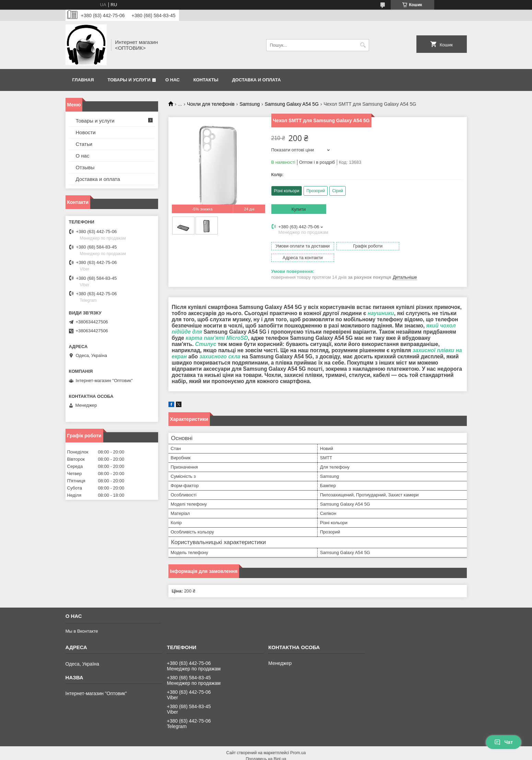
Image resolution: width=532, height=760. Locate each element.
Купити (299, 209)
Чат (504, 742)
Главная (83, 80)
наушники (381, 302)
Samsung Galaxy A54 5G (292, 104)
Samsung (250, 104)
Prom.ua (298, 741)
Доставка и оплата (257, 80)
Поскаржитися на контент (267, 753)
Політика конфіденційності (320, 753)
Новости (86, 132)
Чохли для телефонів (211, 104)
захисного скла (220, 345)
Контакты (206, 80)
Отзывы (85, 167)
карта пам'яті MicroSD (217, 326)
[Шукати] (363, 45)
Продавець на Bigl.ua (266, 747)
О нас (173, 80)
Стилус (206, 332)
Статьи (84, 144)
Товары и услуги (129, 80)
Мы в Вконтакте (82, 619)
